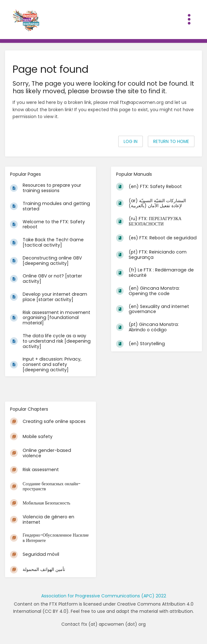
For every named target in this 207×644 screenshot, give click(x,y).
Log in (131, 142)
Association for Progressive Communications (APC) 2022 (104, 596)
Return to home (171, 142)
